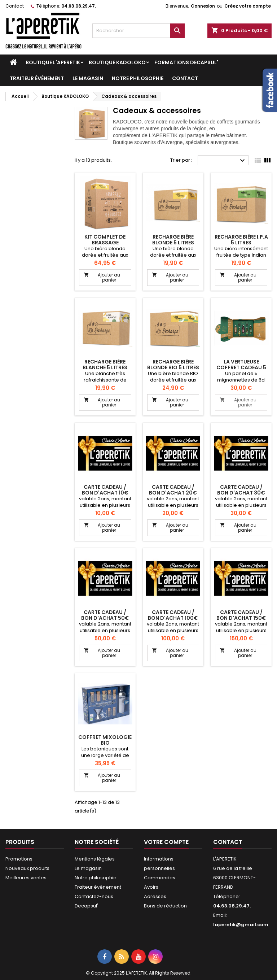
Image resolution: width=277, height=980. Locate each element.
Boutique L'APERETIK (53, 62)
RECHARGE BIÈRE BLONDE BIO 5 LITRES (173, 365)
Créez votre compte (248, 6)
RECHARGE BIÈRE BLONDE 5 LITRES (173, 240)
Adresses (155, 896)
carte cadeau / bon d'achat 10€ (105, 490)
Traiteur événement (37, 78)
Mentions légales (95, 859)
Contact (15, 6)
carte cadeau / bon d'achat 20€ (173, 490)
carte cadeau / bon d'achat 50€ (105, 615)
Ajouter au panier (102, 277)
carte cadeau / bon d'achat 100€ (173, 615)
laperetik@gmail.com (241, 925)
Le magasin (88, 78)
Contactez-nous (94, 896)
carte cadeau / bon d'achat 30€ (241, 490)
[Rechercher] (138, 31)
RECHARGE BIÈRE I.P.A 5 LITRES (241, 240)
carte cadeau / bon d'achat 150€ (241, 615)
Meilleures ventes (26, 878)
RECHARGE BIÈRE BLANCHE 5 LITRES (105, 365)
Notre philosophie (138, 78)
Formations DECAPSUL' (186, 62)
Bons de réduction (165, 906)
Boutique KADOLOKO (117, 62)
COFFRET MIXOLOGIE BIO (105, 740)
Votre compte (166, 842)
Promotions (19, 859)
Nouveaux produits (27, 868)
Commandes (160, 878)
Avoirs (151, 887)
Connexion (203, 6)
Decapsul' (86, 906)
